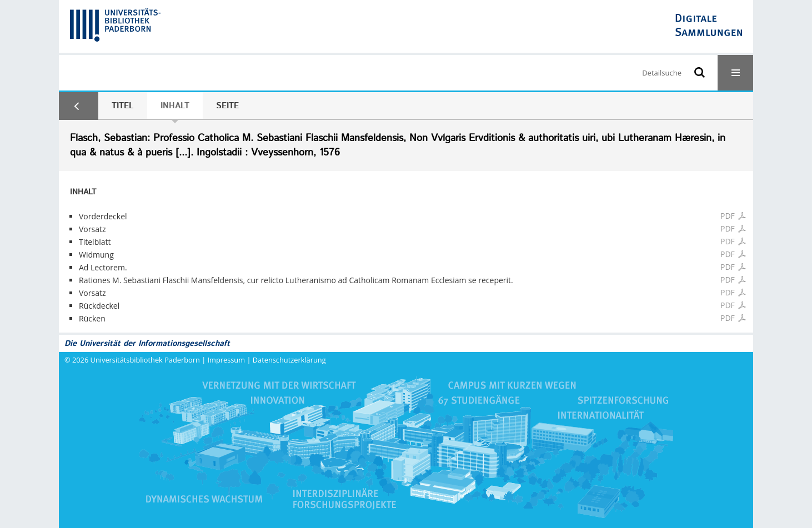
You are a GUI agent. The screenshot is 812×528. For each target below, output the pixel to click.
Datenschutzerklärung (289, 360)
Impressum (227, 360)
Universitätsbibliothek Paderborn (145, 360)
